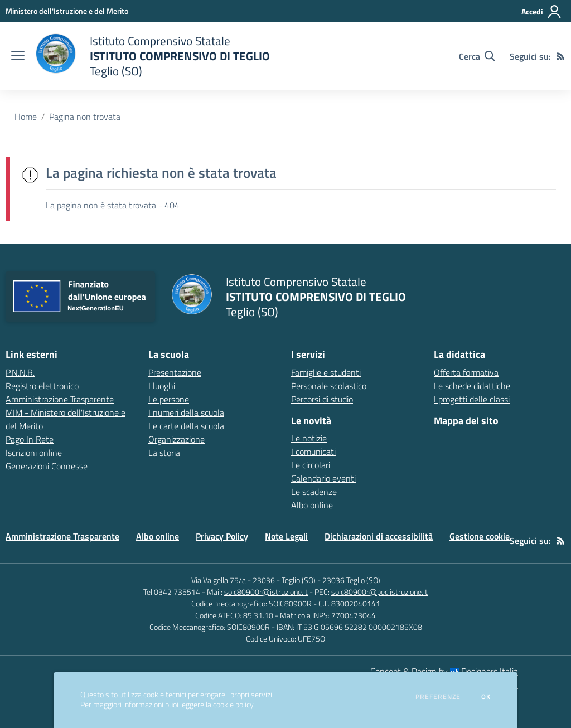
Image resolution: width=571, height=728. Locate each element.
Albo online (312, 505)
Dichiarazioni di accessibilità (379, 536)
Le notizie (309, 438)
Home (26, 117)
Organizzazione (176, 439)
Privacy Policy (222, 536)
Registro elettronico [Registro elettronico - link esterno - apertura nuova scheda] (42, 386)
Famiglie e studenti (326, 372)
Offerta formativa (466, 372)
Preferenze (438, 697)
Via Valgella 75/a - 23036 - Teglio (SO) (253, 580)
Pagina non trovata (85, 117)
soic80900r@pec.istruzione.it (379, 592)
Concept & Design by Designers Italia (444, 671)
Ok (486, 697)
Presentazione (175, 372)
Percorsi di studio (322, 399)
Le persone (169, 399)
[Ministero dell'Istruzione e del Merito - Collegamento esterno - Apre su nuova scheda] (67, 11)
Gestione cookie (480, 536)
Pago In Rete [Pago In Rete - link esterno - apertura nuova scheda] (30, 439)
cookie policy (233, 705)
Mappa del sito (466, 421)
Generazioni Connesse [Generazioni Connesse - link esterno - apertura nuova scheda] (47, 466)
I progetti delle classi (472, 399)
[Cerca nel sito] (477, 56)
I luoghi (162, 386)
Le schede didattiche (472, 386)
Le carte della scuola (186, 426)
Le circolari (311, 465)
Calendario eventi (323, 478)
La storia (164, 453)
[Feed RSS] (560, 56)
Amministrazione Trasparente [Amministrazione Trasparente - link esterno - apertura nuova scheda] (60, 399)
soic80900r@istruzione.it (266, 592)
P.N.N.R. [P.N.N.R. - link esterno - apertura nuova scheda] (20, 372)
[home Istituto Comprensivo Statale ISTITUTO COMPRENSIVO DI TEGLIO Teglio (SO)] (153, 56)
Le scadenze (314, 492)
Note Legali (286, 536)
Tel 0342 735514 (172, 592)
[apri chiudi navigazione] (18, 56)
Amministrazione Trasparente (62, 536)
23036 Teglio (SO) (351, 580)
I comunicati (313, 452)
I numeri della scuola (186, 412)
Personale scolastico (329, 386)
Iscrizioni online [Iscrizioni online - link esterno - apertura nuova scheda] (34, 453)
